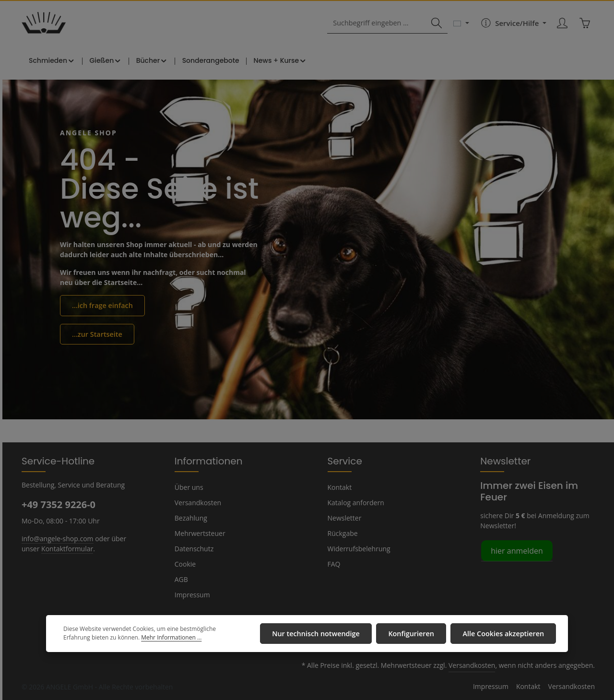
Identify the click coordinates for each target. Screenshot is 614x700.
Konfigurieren (415, 634)
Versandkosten (197, 502)
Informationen (204, 461)
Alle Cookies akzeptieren (505, 634)
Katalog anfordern (354, 502)
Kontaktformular (64, 548)
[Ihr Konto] (562, 25)
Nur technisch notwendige (324, 634)
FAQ (334, 564)
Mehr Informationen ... (138, 639)
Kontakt (339, 487)
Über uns (188, 487)
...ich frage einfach (101, 308)
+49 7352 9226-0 (58, 504)
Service (344, 461)
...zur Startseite (96, 336)
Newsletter (343, 518)
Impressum (191, 594)
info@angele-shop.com (56, 538)
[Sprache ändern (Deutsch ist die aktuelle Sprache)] (461, 25)
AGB (182, 579)
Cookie (185, 564)
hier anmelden (515, 550)
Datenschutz (193, 548)
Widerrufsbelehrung (357, 548)
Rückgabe (343, 533)
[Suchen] (437, 25)
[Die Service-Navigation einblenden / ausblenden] (512, 25)
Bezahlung (190, 518)
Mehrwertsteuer (198, 533)
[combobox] (378, 25)
